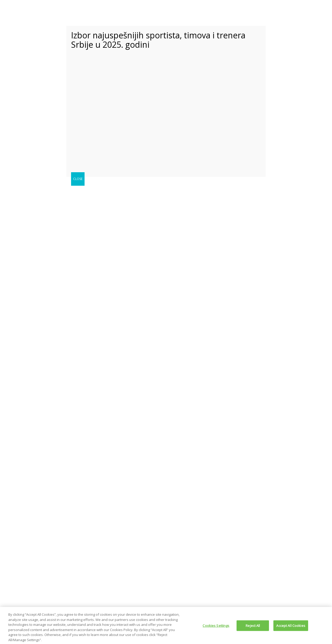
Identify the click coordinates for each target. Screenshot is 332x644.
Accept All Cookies (291, 627)
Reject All (253, 627)
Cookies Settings (216, 627)
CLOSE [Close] (78, 179)
